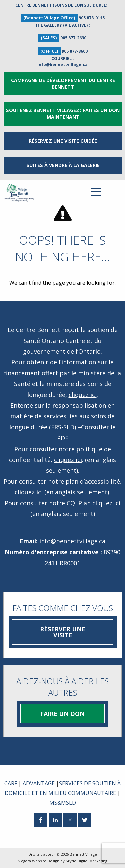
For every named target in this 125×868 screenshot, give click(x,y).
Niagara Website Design (38, 861)
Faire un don (62, 714)
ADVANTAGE (39, 783)
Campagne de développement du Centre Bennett (63, 83)
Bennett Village (83, 854)
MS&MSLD (63, 803)
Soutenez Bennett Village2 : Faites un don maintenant (63, 113)
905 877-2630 (73, 38)
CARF (11, 783)
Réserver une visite (63, 632)
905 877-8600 (75, 51)
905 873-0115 (92, 18)
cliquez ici (83, 395)
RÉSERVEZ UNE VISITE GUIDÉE (63, 141)
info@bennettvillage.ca (62, 64)
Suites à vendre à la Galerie (63, 165)
